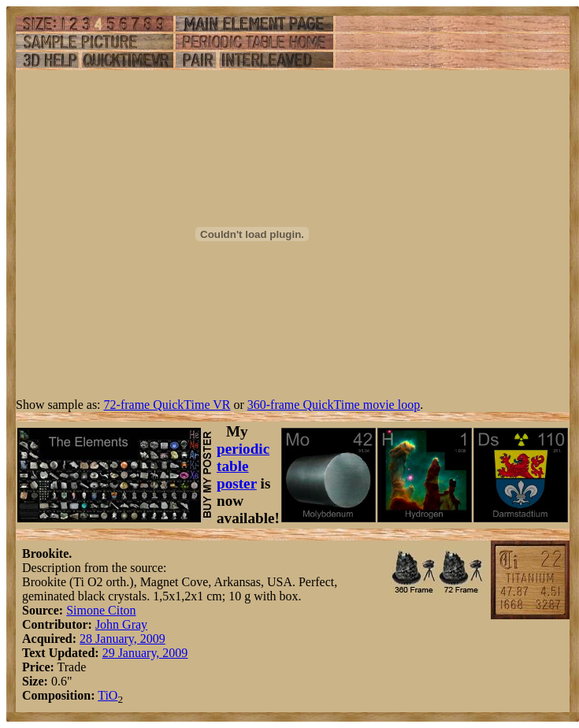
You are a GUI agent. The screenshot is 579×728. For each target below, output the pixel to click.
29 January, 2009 (145, 653)
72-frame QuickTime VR (167, 405)
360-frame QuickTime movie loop (334, 405)
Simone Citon (101, 610)
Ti (103, 695)
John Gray (121, 624)
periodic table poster (243, 466)
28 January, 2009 (122, 639)
